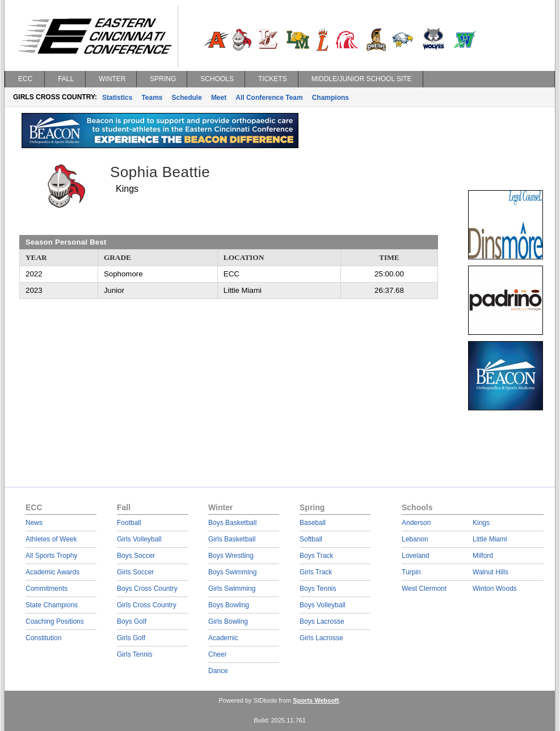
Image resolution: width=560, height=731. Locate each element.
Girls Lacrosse (321, 638)
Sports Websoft (316, 700)
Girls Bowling (228, 621)
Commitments (47, 589)
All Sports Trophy (51, 556)
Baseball (313, 523)
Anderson (416, 523)
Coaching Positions (55, 621)
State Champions (52, 605)
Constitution (43, 638)
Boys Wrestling (231, 556)
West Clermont (424, 589)
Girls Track (316, 572)
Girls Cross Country (147, 605)
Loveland (416, 556)
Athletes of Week (51, 539)
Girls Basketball (232, 539)
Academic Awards (52, 572)
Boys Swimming (232, 572)
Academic (223, 638)
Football (129, 523)
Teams (152, 98)
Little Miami (490, 539)
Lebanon (415, 539)
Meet (219, 98)
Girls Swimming (232, 589)
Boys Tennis (318, 589)
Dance (218, 671)
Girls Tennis (134, 654)
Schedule (187, 98)
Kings (481, 523)
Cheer (218, 654)
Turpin (411, 572)
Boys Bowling (229, 605)
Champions (330, 98)
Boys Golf (132, 621)
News (34, 523)
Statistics (117, 98)
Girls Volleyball (139, 539)
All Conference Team (269, 98)
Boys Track (316, 556)
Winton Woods (495, 589)
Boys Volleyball (323, 605)
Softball (311, 539)
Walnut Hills (490, 572)
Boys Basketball (232, 523)
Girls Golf (131, 638)
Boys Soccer (136, 556)
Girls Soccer (135, 572)
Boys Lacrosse (322, 621)
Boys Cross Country (147, 589)
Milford (483, 556)
